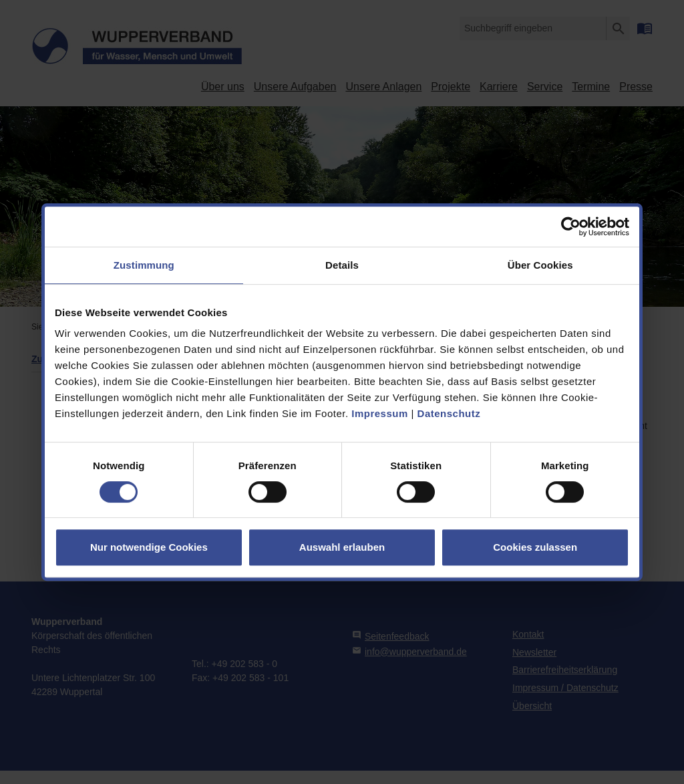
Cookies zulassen (535, 547)
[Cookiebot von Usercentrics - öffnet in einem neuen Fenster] (571, 227)
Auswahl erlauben (342, 547)
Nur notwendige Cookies (149, 547)
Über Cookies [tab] (540, 265)
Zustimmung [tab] (144, 265)
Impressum (380, 413)
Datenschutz (449, 413)
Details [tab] (342, 265)
